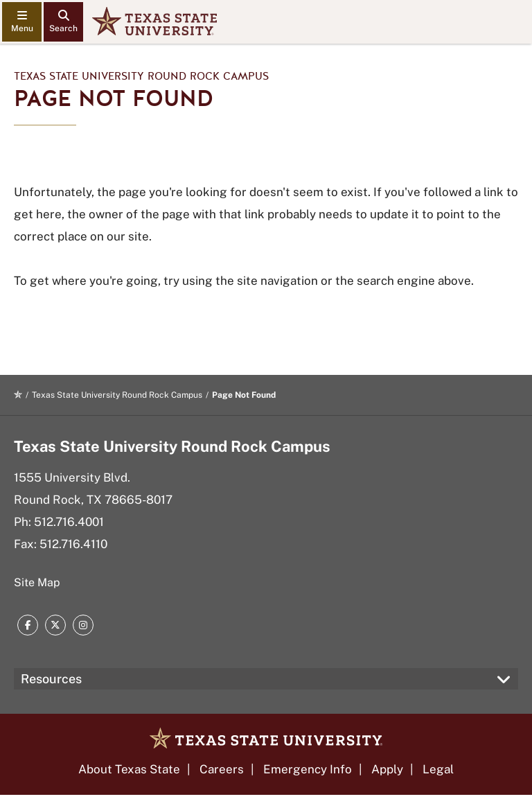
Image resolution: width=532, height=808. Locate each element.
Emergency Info (308, 769)
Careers (222, 769)
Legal (438, 769)
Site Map (37, 582)
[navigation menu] (22, 22)
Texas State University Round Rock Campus (141, 76)
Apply (387, 769)
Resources (51, 679)
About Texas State (129, 769)
